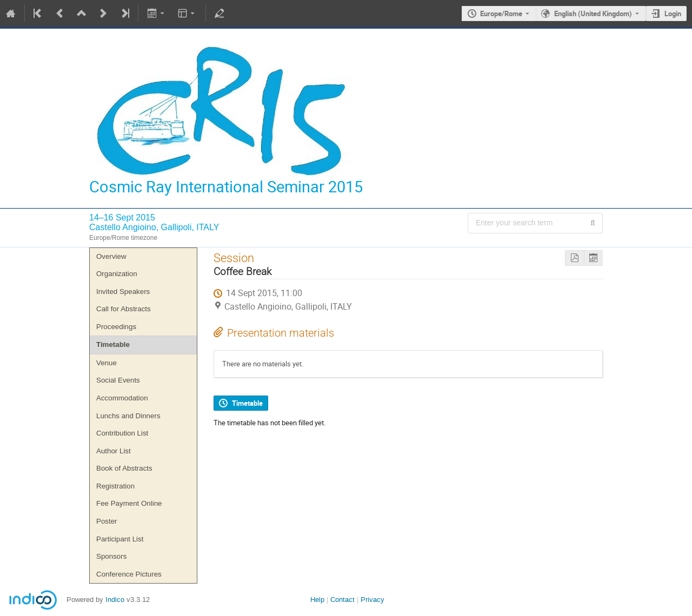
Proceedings (116, 327)
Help (317, 600)
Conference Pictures (129, 574)
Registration (115, 486)
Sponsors (111, 556)
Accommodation (122, 398)
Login (673, 14)
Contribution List (122, 433)
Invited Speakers (123, 292)
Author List (114, 451)
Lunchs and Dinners (128, 416)
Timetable (113, 344)
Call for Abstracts (124, 309)
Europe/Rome (501, 14)
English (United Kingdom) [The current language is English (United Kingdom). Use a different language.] (593, 14)
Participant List (120, 539)
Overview (111, 256)
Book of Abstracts (124, 468)
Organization (117, 274)
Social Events (118, 380)
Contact (342, 600)
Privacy (372, 600)
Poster (107, 521)
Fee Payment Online (129, 503)
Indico (115, 600)
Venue (107, 363)
